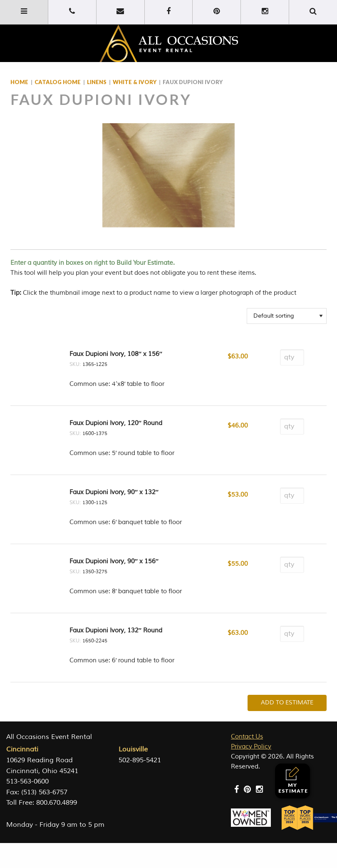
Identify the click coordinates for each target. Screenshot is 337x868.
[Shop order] (287, 316)
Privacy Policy (251, 747)
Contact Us (247, 737)
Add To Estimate (287, 703)
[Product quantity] (292, 357)
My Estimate (293, 780)
